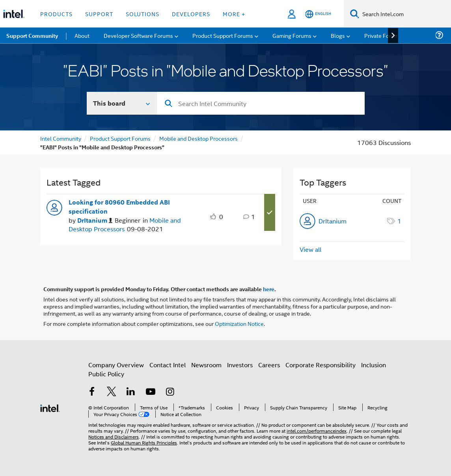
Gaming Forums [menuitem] (292, 35)
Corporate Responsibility (321, 365)
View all (310, 249)
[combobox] (261, 103)
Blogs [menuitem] (338, 35)
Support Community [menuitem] (32, 35)
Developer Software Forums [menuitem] (138, 35)
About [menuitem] (82, 35)
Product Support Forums (120, 138)
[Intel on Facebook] (92, 392)
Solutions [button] (143, 14)
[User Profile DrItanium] (54, 207)
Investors (240, 365)
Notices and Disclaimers (114, 436)
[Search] (355, 14)
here (269, 289)
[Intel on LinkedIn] (131, 392)
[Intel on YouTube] (151, 392)
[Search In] (122, 103)
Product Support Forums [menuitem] (223, 35)
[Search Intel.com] (405, 14)
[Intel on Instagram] (170, 392)
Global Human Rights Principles (144, 442)
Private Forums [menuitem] (383, 35)
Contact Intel (168, 365)
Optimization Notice (239, 323)
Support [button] (99, 14)
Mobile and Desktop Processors (198, 138)
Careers (269, 365)
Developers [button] (191, 14)
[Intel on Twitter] (112, 392)
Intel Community (61, 138)
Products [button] (56, 14)
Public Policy (106, 374)
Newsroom (206, 365)
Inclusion (374, 365)
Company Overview (116, 365)
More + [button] (234, 14)
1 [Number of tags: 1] (399, 221)
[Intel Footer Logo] (50, 407)
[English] (318, 14)
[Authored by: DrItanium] (95, 220)
